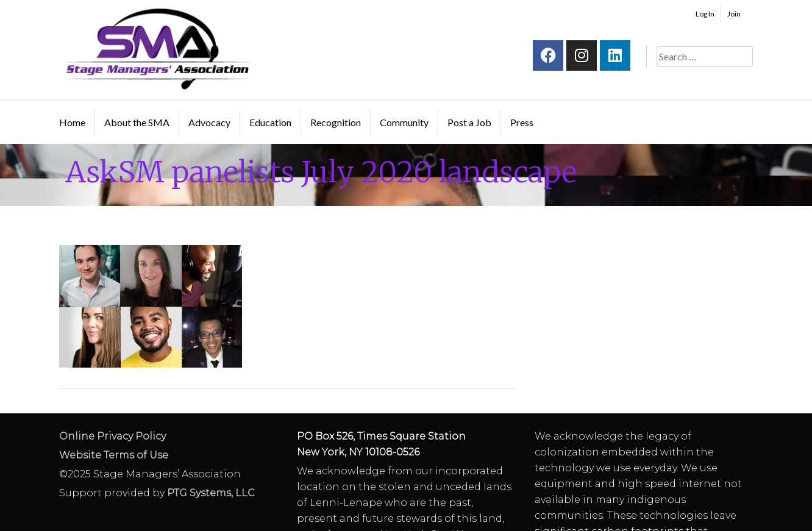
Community (404, 122)
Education (270, 122)
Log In (705, 14)
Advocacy (209, 122)
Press (522, 122)
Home (72, 122)
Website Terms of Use (114, 455)
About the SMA (137, 122)
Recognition (336, 122)
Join (734, 14)
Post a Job (469, 122)
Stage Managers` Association (157, 49)
